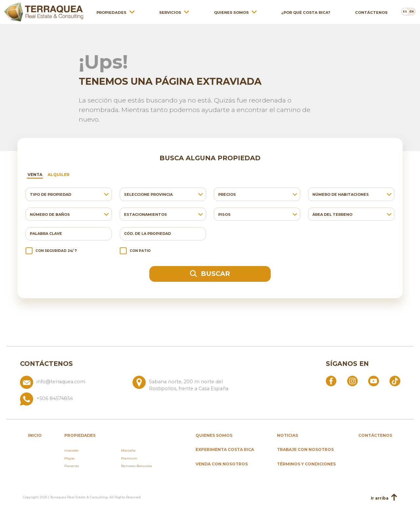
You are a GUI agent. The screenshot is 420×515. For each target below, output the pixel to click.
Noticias (287, 435)
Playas (69, 458)
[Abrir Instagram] (352, 381)
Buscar (210, 274)
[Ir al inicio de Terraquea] (44, 11)
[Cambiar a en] (412, 11)
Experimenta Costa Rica (225, 449)
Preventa (72, 466)
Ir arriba (384, 498)
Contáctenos (371, 12)
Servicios (170, 12)
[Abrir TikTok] (395, 381)
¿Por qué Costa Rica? (306, 12)
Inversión (72, 450)
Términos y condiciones (306, 464)
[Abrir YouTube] (373, 381)
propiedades (80, 435)
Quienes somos (231, 12)
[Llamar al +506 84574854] (130, 399)
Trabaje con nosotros (305, 449)
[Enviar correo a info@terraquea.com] (74, 384)
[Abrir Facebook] (331, 381)
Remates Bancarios (136, 466)
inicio (35, 435)
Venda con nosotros (222, 464)
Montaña (128, 450)
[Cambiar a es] (405, 11)
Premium (129, 458)
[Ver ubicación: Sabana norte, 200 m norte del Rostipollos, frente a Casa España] (186, 384)
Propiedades (111, 12)
